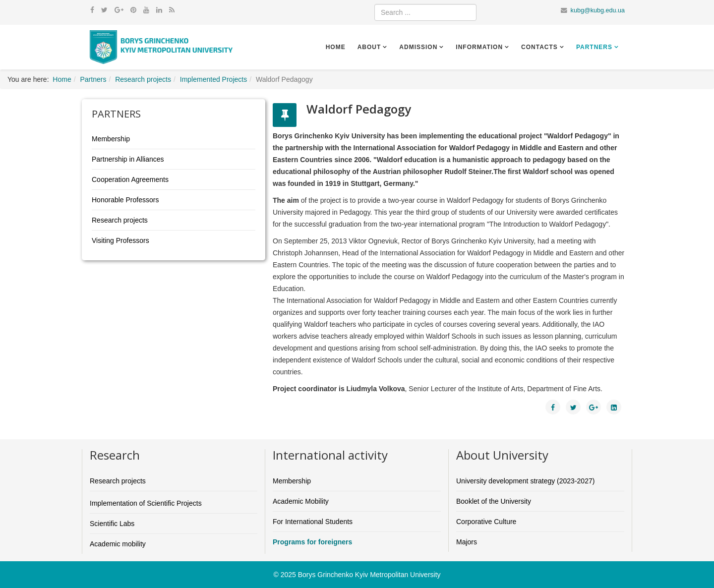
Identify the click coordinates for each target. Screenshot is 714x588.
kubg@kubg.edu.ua (598, 10)
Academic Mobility (301, 501)
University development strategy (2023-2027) (525, 481)
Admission (418, 47)
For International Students (313, 522)
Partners (594, 47)
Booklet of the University (494, 501)
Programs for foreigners (312, 542)
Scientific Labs (112, 524)
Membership (111, 139)
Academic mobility (118, 544)
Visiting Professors (120, 240)
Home (336, 47)
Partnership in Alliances (128, 159)
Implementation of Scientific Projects (146, 503)
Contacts (539, 47)
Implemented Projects (213, 79)
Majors (467, 542)
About (369, 47)
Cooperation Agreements (130, 179)
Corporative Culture (486, 522)
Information (479, 47)
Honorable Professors (125, 200)
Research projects (143, 79)
